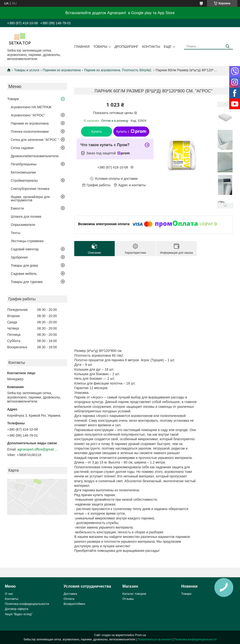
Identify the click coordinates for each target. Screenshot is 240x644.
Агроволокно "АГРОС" (28, 115)
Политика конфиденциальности (195, 639)
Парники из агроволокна (62, 70)
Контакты (151, 47)
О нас (9, 594)
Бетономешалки (23, 172)
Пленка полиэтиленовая (30, 132)
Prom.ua (140, 635)
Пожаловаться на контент (155, 639)
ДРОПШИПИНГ (126, 47)
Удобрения (19, 257)
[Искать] (227, 46)
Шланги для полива (26, 217)
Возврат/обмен (74, 604)
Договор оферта (17, 609)
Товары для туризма (27, 282)
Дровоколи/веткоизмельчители (35, 156)
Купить (97, 132)
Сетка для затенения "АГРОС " (35, 140)
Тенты (16, 233)
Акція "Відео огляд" (19, 614)
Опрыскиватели (23, 225)
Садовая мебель (24, 274)
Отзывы (128, 599)
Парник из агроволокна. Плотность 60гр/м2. (118, 70)
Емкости (17, 208)
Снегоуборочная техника (30, 189)
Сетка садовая (22, 148)
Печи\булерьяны (24, 164)
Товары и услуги (27, 70)
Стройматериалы (24, 181)
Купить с (131, 132)
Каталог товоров (134, 594)
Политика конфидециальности (27, 604)
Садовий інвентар (25, 249)
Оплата (69, 599)
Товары (100, 47)
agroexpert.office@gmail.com (38, 449)
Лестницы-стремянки (27, 241)
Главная (82, 47)
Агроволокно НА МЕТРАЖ (31, 107)
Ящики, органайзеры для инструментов (30, 199)
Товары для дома (24, 265)
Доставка (70, 594)
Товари (13, 99)
